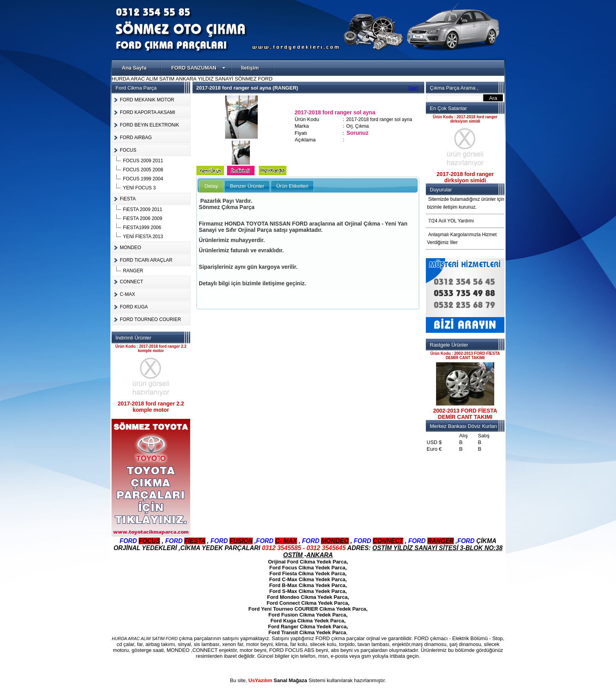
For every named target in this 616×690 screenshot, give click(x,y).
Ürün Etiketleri (292, 186)
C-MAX (127, 294)
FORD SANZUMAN (198, 68)
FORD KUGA (134, 307)
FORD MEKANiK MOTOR (147, 100)
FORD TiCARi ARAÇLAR (146, 260)
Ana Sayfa (134, 68)
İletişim (250, 68)
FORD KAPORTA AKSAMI (148, 112)
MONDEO (130, 248)
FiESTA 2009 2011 (143, 209)
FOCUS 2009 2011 (143, 161)
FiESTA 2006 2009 (143, 218)
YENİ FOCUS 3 (139, 188)
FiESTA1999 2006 (142, 228)
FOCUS (128, 150)
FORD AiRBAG (136, 138)
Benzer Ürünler (247, 186)
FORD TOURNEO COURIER (150, 319)
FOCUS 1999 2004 (143, 179)
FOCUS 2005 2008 (143, 170)
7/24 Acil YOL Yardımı (451, 221)
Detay (211, 186)
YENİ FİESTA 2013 (143, 237)
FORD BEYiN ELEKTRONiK (149, 125)
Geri (413, 88)
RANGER (133, 271)
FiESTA (128, 199)
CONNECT (131, 282)
